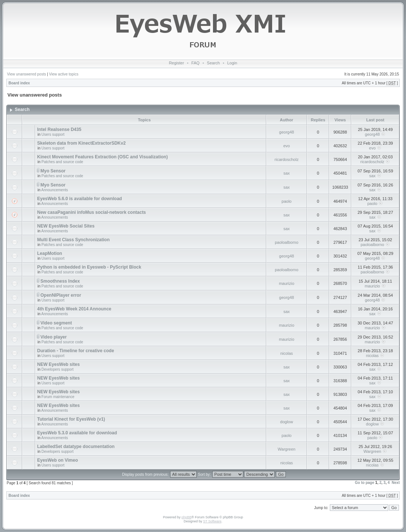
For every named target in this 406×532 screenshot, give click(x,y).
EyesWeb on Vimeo (57, 460)
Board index (19, 83)
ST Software (212, 521)
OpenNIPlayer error (61, 295)
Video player (53, 337)
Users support (53, 134)
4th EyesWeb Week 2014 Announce (74, 309)
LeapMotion (49, 253)
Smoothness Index (60, 281)
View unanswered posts (26, 74)
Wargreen (287, 449)
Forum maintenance (58, 397)
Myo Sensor (53, 171)
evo (287, 146)
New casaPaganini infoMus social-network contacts (91, 212)
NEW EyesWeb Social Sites (66, 226)
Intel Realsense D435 (59, 129)
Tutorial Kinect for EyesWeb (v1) (71, 419)
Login (232, 63)
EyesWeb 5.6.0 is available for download (79, 199)
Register (177, 63)
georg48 (287, 132)
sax (286, 173)
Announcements (54, 190)
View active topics (64, 74)
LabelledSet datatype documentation (76, 447)
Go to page (365, 483)
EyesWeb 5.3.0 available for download (77, 433)
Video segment (56, 323)
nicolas (287, 353)
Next (396, 483)
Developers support (57, 369)
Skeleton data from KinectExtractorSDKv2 (81, 143)
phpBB (187, 517)
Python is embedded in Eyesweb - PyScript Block (89, 267)
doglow (287, 422)
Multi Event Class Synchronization (73, 240)
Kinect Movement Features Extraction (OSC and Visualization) (102, 157)
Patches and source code (62, 162)
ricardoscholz (287, 159)
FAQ (196, 63)
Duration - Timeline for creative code (75, 351)
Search (214, 63)
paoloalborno (287, 242)
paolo (287, 201)
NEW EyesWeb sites (58, 364)
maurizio (287, 283)
